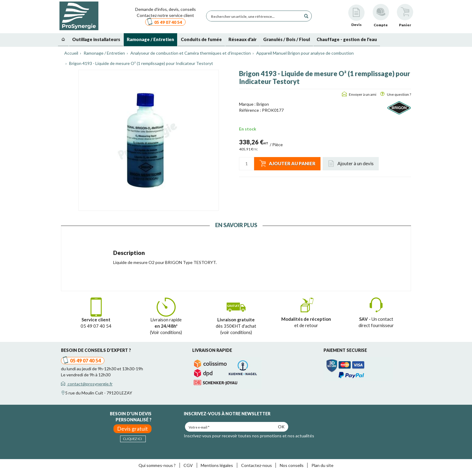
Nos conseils (292, 465)
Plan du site (322, 465)
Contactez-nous (257, 465)
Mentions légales (217, 465)
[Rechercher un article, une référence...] (255, 16)
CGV (188, 465)
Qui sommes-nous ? (157, 465)
